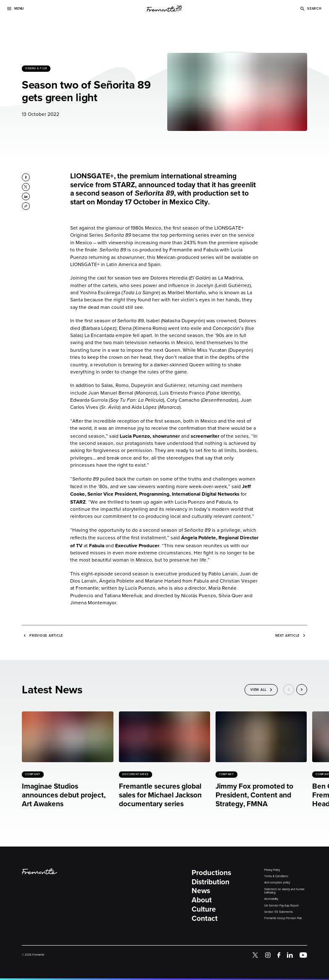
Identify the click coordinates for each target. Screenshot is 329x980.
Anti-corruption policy (277, 883)
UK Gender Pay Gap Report (282, 906)
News (201, 891)
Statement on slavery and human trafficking (284, 891)
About (202, 900)
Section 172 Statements (279, 912)
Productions (211, 873)
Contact (205, 919)
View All (259, 690)
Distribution (211, 882)
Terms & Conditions (276, 877)
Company (33, 774)
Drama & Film (36, 68)
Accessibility (271, 899)
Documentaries (136, 774)
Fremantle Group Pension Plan (283, 919)
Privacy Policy (272, 870)
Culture (204, 909)
